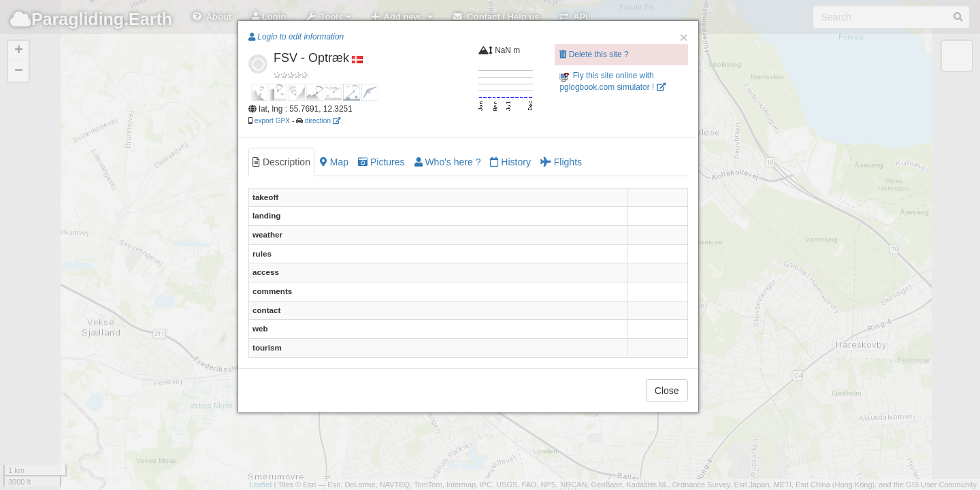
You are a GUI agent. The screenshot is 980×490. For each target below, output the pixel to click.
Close (667, 391)
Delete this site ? (594, 54)
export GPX (272, 121)
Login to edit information (296, 37)
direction (323, 121)
